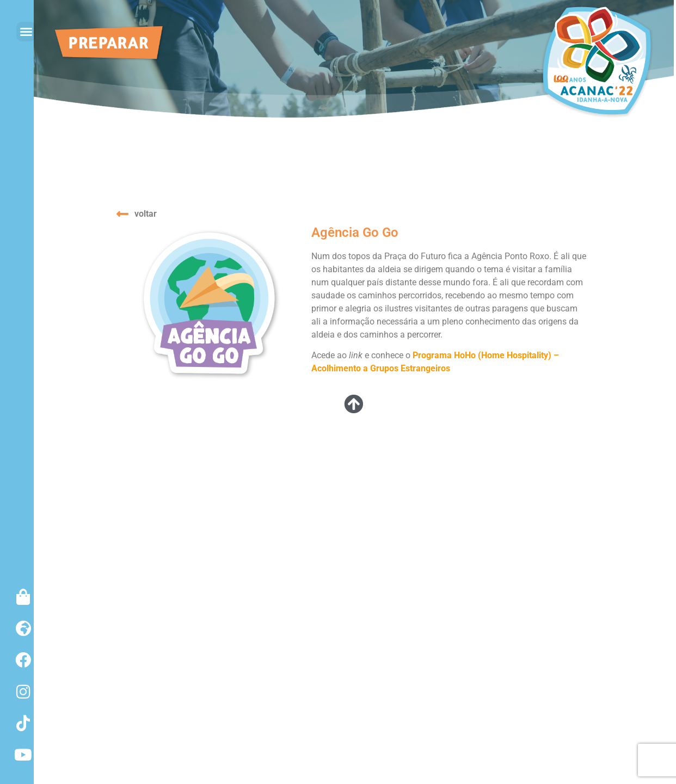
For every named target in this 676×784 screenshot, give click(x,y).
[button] (26, 32)
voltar (146, 214)
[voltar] (122, 214)
